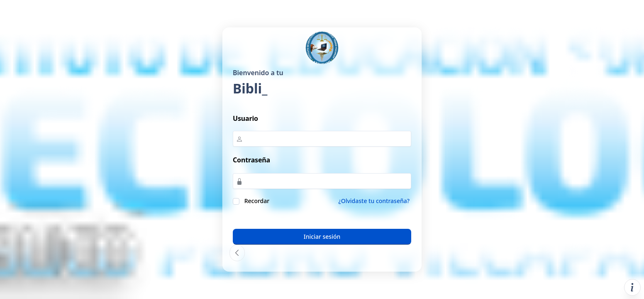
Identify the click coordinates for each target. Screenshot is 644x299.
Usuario (245, 118)
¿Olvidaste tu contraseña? (374, 201)
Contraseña (251, 160)
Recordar (256, 201)
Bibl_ (248, 88)
